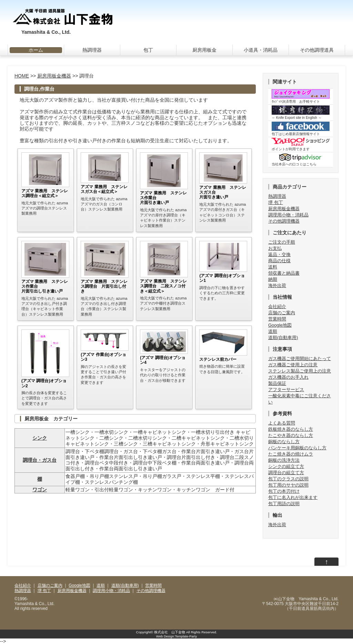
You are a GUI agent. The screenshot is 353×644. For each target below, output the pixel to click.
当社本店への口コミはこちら (301, 160)
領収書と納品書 (284, 273)
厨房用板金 (204, 50)
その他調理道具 (317, 50)
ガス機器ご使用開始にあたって (300, 359)
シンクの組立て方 (286, 466)
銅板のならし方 (284, 442)
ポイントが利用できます (301, 144)
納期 (273, 279)
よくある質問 (282, 423)
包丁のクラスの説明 (288, 479)
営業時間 (277, 319)
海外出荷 (277, 285)
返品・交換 (279, 254)
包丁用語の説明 (284, 504)
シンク (40, 438)
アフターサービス (286, 390)
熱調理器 (92, 50)
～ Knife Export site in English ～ (301, 113)
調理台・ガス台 (40, 460)
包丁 (148, 50)
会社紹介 (277, 306)
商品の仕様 (279, 261)
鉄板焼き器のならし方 (291, 429)
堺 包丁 (276, 202)
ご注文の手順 (282, 242)
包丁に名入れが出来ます (293, 497)
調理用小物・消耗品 (288, 215)
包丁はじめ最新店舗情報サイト (301, 129)
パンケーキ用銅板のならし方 (297, 448)
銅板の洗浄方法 (284, 460)
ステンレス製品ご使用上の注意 (300, 371)
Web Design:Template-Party (176, 636)
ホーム (36, 50)
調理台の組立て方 (286, 473)
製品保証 (277, 383)
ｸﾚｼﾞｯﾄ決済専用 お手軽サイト (301, 96)
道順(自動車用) (283, 338)
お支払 (275, 248)
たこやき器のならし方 (291, 435)
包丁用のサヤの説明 (288, 485)
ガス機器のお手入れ (288, 377)
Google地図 (280, 325)
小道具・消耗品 (261, 50)
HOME (22, 76)
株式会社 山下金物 (170, 632)
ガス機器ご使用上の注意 (293, 365)
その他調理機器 (284, 221)
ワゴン (40, 490)
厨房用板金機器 (54, 76)
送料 (273, 267)
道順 (273, 331)
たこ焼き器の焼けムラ (291, 454)
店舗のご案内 (282, 313)
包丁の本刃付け (284, 491)
